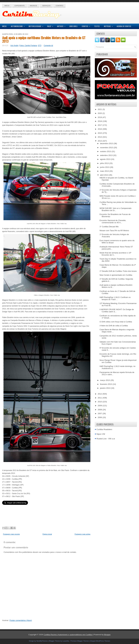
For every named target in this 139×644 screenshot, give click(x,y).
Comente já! (48, 46)
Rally (51, 26)
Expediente (20, 6)
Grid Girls (73, 26)
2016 (100, 129)
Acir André (14, 46)
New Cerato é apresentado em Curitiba (116, 275)
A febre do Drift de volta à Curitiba (114, 326)
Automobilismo (19, 26)
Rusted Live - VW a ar (106, 439)
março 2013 (105, 380)
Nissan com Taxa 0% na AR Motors (114, 230)
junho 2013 (105, 167)
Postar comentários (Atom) (21, 620)
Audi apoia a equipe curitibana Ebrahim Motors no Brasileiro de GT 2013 (44, 39)
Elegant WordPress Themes (100, 641)
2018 (100, 121)
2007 (100, 414)
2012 (100, 394)
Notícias (109, 26)
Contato (59, 6)
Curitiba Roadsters (104, 429)
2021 (100, 109)
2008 (100, 410)
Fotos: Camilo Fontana (28, 46)
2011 (100, 398)
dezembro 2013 (107, 143)
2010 (100, 402)
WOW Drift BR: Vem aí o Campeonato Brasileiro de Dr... (115, 209)
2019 (100, 117)
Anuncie (33, 6)
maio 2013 (105, 171)
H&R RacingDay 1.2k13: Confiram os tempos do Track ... (115, 298)
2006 (100, 417)
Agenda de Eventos (124, 26)
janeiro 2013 (105, 388)
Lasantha (66, 641)
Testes (97, 26)
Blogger (107, 635)
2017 (100, 125)
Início (7, 6)
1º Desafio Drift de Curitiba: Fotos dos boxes (118, 271)
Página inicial (47, 534)
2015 (100, 133)
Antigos (62, 26)
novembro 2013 (107, 148)
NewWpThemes (42, 641)
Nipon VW (101, 434)
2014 (100, 137)
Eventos (87, 26)
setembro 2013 (107, 155)
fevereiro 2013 (106, 384)
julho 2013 (105, 163)
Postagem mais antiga (82, 534)
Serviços (46, 6)
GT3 (40, 46)
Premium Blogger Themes (80, 641)
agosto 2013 (105, 159)
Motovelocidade (37, 26)
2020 (100, 113)
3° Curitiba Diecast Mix (109, 227)
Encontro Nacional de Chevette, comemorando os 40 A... (113, 221)
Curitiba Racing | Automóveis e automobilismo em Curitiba (68, 635)
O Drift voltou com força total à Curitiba (116, 322)
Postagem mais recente (11, 534)
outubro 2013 (106, 151)
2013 (100, 141)
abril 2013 (104, 175)
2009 (100, 406)
